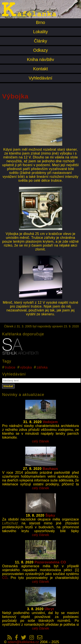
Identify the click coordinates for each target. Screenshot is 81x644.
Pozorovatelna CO (50, 562)
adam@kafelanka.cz (23, 642)
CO (5, 578)
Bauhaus (50, 469)
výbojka (26, 367)
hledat (8, 386)
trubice (10, 367)
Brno (40, 22)
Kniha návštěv (41, 59)
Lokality (41, 32)
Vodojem (50, 422)
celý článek (40, 441)
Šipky (50, 515)
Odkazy (41, 50)
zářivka (42, 367)
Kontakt (41, 69)
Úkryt (49, 609)
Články (40, 41)
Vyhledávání (40, 78)
